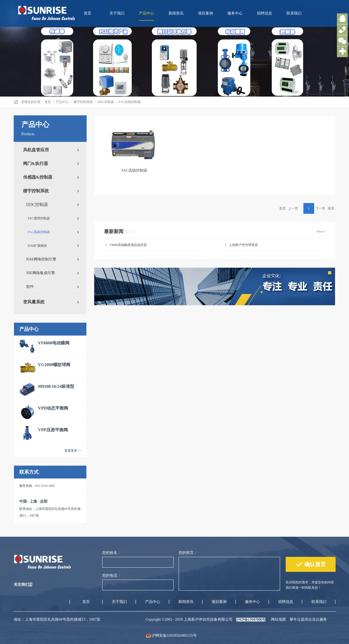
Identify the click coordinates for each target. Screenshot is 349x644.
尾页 (331, 208)
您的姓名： (112, 553)
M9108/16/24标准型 (56, 386)
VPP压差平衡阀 (53, 430)
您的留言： (188, 553)
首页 (87, 13)
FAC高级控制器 (130, 102)
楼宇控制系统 (83, 102)
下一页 (320, 208)
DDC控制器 (106, 102)
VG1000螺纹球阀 (54, 365)
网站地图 (278, 619)
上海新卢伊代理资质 (243, 245)
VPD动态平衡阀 (53, 408)
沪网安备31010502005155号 (174, 636)
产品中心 (62, 102)
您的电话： (112, 575)
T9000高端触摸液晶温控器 (128, 245)
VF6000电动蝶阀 (54, 343)
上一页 (293, 208)
